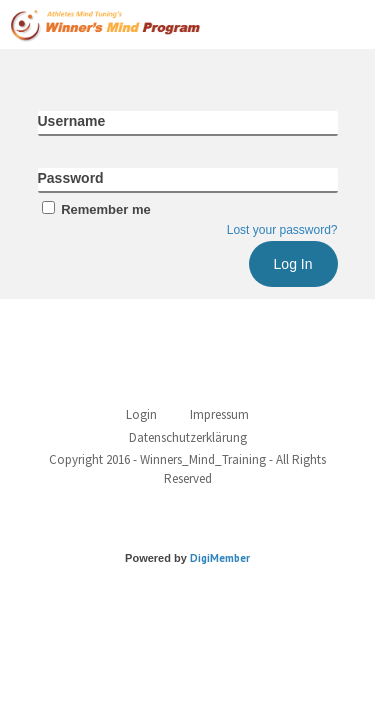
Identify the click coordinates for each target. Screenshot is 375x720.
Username (72, 121)
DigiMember (220, 558)
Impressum (219, 414)
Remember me (94, 209)
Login (141, 414)
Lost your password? (282, 230)
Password (71, 178)
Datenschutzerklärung (188, 437)
